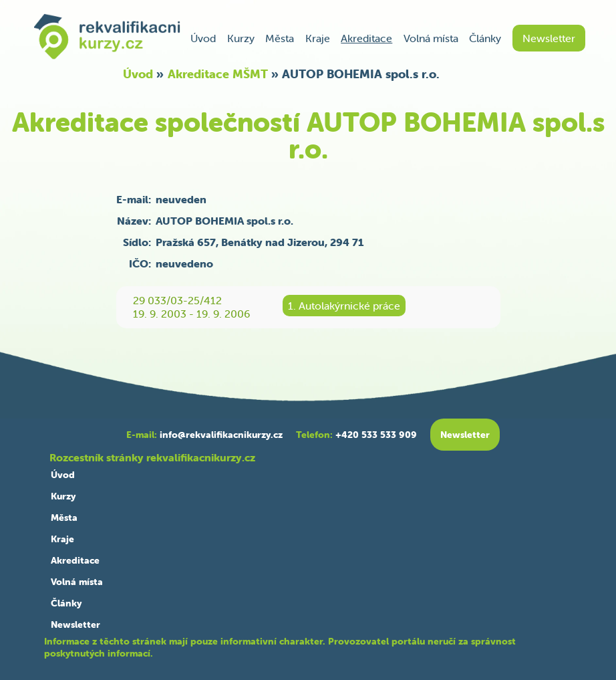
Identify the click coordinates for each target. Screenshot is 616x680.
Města (280, 38)
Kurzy (241, 38)
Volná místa (431, 38)
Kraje (318, 38)
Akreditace (366, 38)
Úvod (203, 38)
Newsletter (549, 38)
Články (485, 38)
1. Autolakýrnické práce (344, 306)
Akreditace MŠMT (218, 74)
